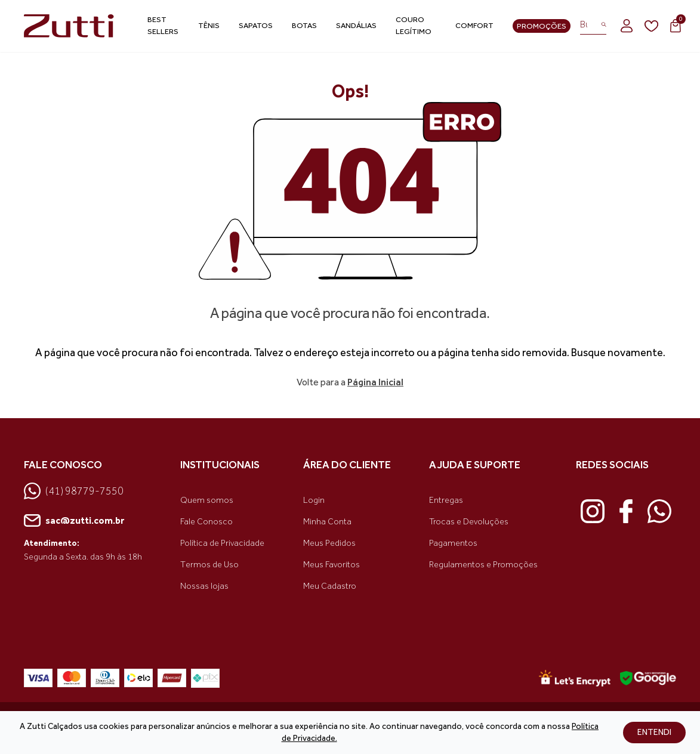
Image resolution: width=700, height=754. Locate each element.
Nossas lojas (204, 586)
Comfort (474, 25)
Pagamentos (453, 543)
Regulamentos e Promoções (483, 565)
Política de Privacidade (222, 543)
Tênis (209, 25)
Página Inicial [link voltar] (375, 382)
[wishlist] (651, 26)
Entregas (446, 500)
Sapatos (256, 25)
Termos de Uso (209, 565)
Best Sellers (163, 25)
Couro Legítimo (414, 25)
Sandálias (356, 25)
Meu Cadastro (330, 586)
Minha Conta (327, 522)
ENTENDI (654, 732)
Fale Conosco (206, 522)
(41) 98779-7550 (74, 491)
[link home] (69, 26)
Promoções (542, 26)
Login (314, 500)
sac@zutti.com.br (74, 521)
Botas (304, 25)
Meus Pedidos (329, 543)
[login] (627, 26)
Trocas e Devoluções (469, 522)
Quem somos (207, 500)
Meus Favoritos (332, 565)
